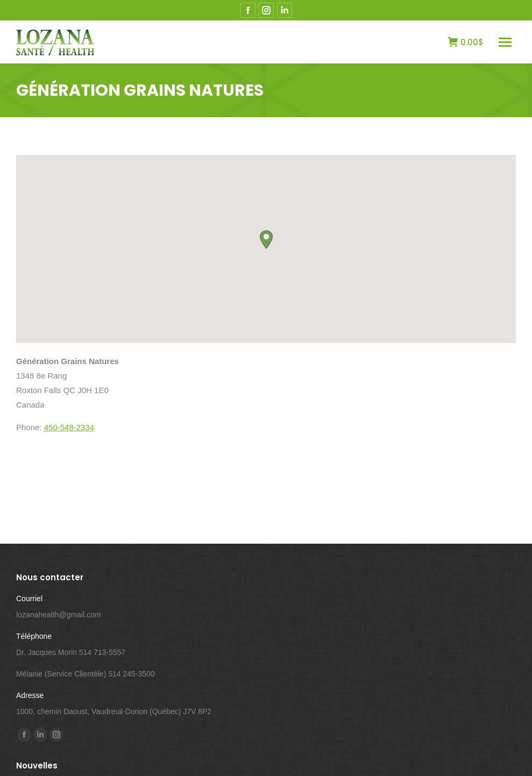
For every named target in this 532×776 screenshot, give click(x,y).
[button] (266, 240)
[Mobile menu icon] (505, 42)
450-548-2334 (69, 427)
